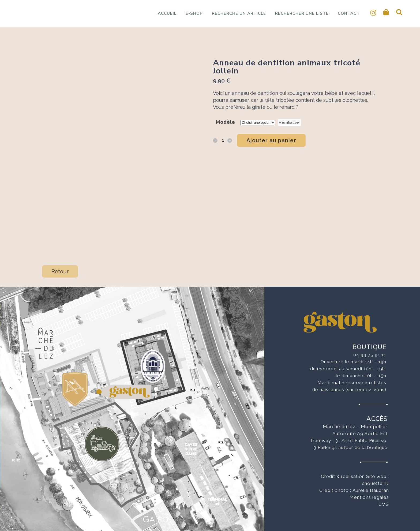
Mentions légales (369, 497)
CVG (384, 504)
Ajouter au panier (271, 140)
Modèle (225, 122)
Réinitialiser (289, 122)
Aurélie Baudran (371, 490)
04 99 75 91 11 (370, 355)
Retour (60, 271)
